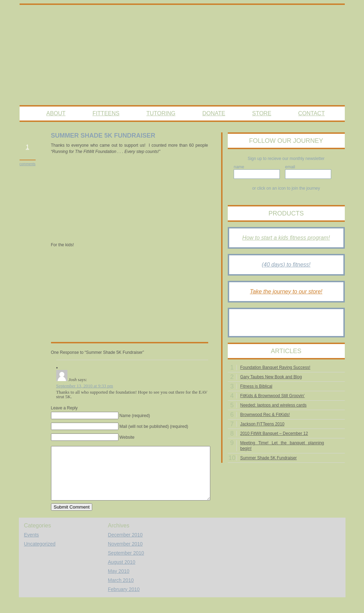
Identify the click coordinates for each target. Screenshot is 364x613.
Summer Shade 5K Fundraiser (269, 458)
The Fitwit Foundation (182, 55)
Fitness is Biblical (256, 386)
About (56, 113)
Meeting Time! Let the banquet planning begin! (282, 446)
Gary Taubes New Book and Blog (271, 377)
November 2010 (125, 554)
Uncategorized (40, 554)
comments (28, 164)
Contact (312, 113)
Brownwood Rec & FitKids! (265, 415)
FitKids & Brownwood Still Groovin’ (273, 396)
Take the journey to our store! (286, 291)
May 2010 (119, 582)
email (290, 167)
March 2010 (121, 591)
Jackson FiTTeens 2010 (263, 424)
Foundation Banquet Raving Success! (275, 367)
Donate (214, 113)
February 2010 (124, 600)
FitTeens (106, 113)
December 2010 (125, 545)
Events (32, 545)
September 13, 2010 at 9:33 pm (85, 386)
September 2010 (126, 563)
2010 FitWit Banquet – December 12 (274, 433)
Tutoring (161, 113)
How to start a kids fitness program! (286, 238)
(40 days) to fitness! (286, 265)
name (239, 167)
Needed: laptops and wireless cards (274, 405)
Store (262, 113)
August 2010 (122, 572)
